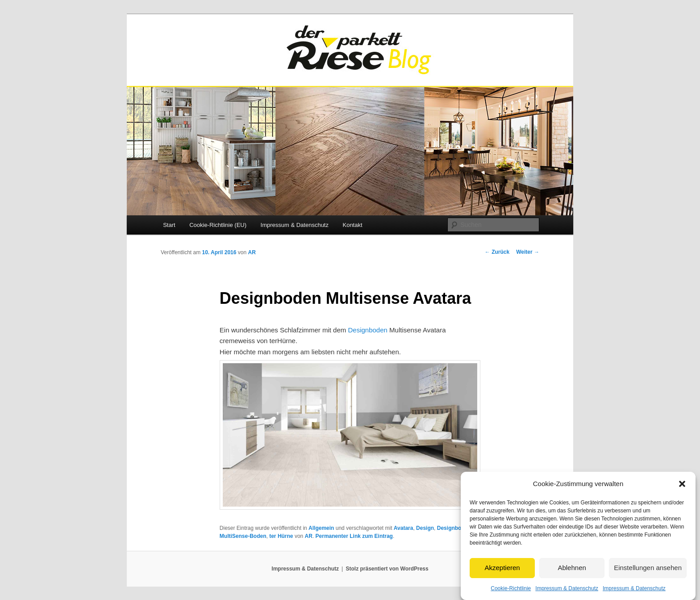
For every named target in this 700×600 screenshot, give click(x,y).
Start (169, 225)
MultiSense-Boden (243, 536)
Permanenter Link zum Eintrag (354, 536)
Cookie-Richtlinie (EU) (218, 225)
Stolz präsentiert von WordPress (387, 569)
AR (252, 252)
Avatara (404, 528)
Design (425, 528)
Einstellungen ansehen (648, 575)
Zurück (497, 252)
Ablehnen (572, 575)
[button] (682, 491)
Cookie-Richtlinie (511, 596)
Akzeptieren (502, 575)
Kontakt (352, 225)
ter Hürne (281, 536)
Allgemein (321, 528)
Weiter (528, 252)
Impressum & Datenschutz (567, 596)
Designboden (367, 330)
